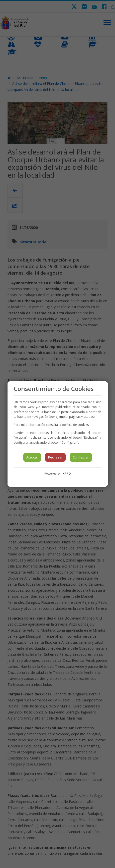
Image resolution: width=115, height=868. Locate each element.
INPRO (66, 473)
